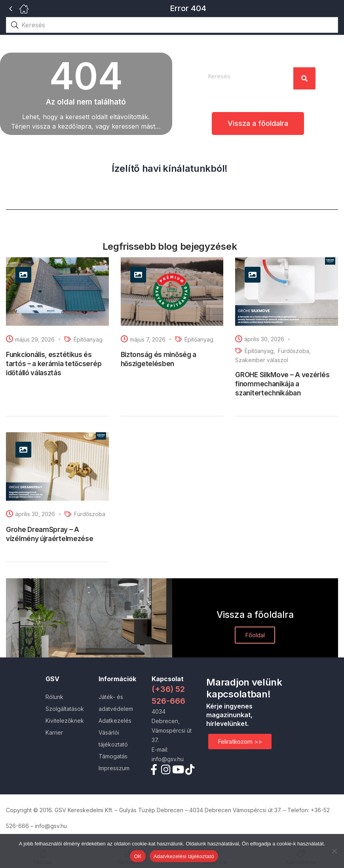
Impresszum (114, 768)
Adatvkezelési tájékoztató (184, 856)
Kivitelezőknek (65, 721)
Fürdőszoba (294, 351)
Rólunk (54, 697)
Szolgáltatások (65, 709)
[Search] (304, 78)
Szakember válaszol (262, 360)
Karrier (54, 732)
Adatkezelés (115, 721)
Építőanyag (88, 339)
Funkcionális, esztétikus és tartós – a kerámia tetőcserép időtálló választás (54, 364)
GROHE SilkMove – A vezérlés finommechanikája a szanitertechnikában (282, 384)
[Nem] (334, 851)
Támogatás (113, 756)
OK (138, 856)
